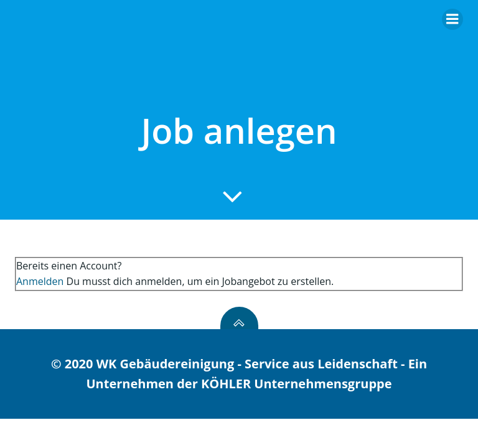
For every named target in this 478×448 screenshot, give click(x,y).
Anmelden (40, 281)
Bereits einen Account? (69, 266)
